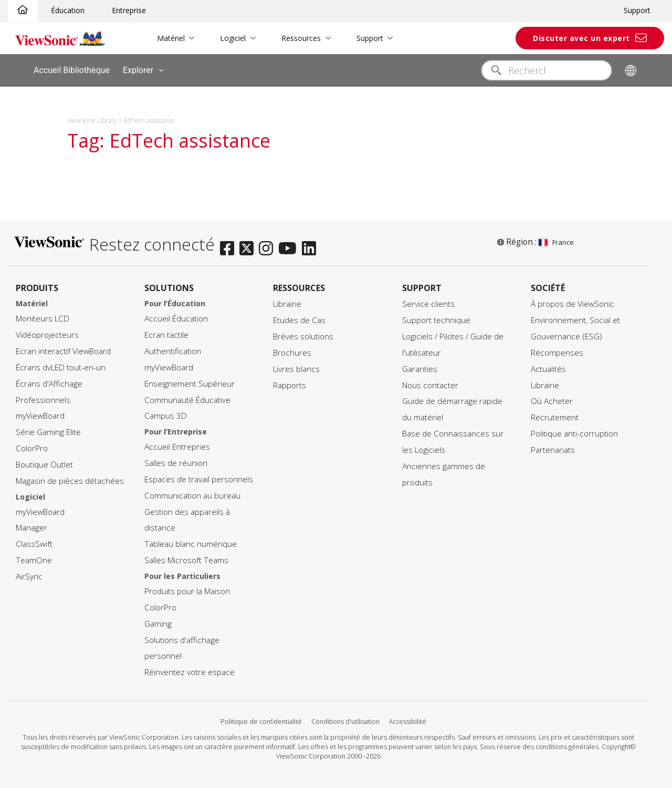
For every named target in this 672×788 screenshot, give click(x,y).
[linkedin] (312, 243)
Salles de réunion (176, 460)
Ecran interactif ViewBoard (63, 348)
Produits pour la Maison (187, 588)
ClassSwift (34, 541)
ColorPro (32, 446)
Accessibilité (408, 718)
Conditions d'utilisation (345, 718)
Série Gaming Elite (48, 429)
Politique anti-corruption (574, 431)
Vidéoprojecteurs (47, 332)
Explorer (145, 70)
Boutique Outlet (44, 462)
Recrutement (555, 415)
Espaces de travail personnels (199, 476)
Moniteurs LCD (43, 316)
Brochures (292, 350)
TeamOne (34, 558)
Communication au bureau (192, 492)
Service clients (428, 301)
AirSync (29, 573)
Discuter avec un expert (581, 38)
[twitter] (249, 243)
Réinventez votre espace (190, 670)
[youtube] (290, 243)
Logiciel (226, 38)
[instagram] (269, 243)
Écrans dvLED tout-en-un (61, 364)
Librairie (287, 301)
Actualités (548, 366)
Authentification (173, 348)
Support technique (436, 318)
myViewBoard (40, 413)
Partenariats (553, 447)
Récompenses (557, 350)
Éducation (68, 10)
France (556, 242)
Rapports (290, 382)
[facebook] (230, 243)
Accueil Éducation (176, 316)
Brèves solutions (303, 333)
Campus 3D (166, 413)
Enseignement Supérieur (190, 381)
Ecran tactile (166, 332)
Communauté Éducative (187, 397)
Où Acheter (552, 398)
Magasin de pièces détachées (70, 478)
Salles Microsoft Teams (186, 558)
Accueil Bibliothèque (72, 70)
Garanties (420, 366)
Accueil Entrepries (177, 444)
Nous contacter (430, 382)
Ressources (294, 38)
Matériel (164, 38)
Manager (31, 525)
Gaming (158, 621)
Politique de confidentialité (261, 718)
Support (637, 10)
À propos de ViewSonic (573, 301)
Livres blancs (296, 366)
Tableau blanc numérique (191, 541)
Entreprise (129, 10)
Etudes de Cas (299, 318)
